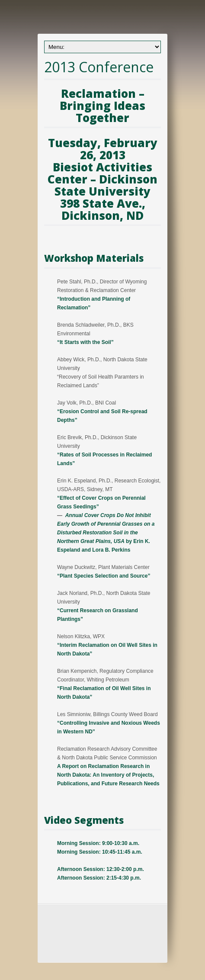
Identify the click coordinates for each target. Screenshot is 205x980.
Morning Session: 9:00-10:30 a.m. (98, 843)
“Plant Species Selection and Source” (104, 576)
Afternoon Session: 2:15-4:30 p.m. (99, 878)
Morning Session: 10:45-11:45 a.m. (100, 852)
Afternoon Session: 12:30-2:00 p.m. (101, 869)
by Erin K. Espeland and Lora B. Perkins (106, 533)
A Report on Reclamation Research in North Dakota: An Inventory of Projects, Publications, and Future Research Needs (108, 775)
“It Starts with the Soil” (85, 342)
